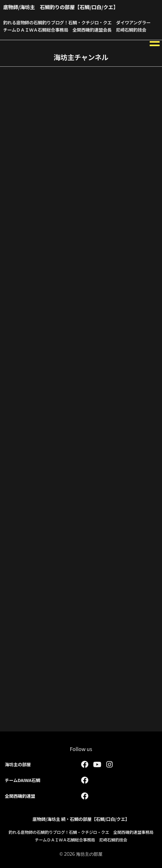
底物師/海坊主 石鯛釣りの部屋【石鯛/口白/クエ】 (61, 7)
